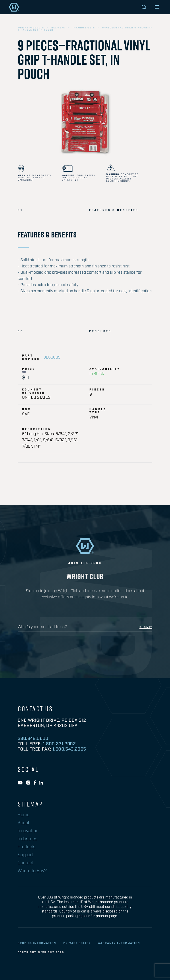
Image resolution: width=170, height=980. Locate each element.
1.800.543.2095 (69, 749)
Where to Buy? (32, 871)
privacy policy (77, 943)
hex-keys (58, 28)
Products (27, 847)
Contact (25, 863)
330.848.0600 (33, 739)
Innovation (28, 831)
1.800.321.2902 (59, 744)
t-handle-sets (84, 28)
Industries (27, 839)
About (24, 823)
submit (146, 627)
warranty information (119, 943)
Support (25, 855)
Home (24, 815)
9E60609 (52, 357)
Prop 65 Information (37, 943)
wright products (31, 28)
